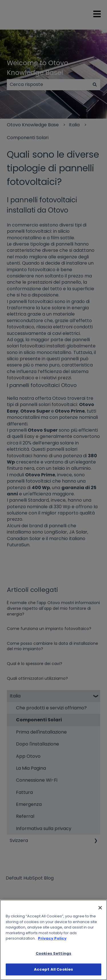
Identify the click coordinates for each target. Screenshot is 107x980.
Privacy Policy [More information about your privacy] (52, 938)
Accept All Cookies (53, 969)
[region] (53, 940)
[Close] (100, 908)
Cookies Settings (53, 953)
